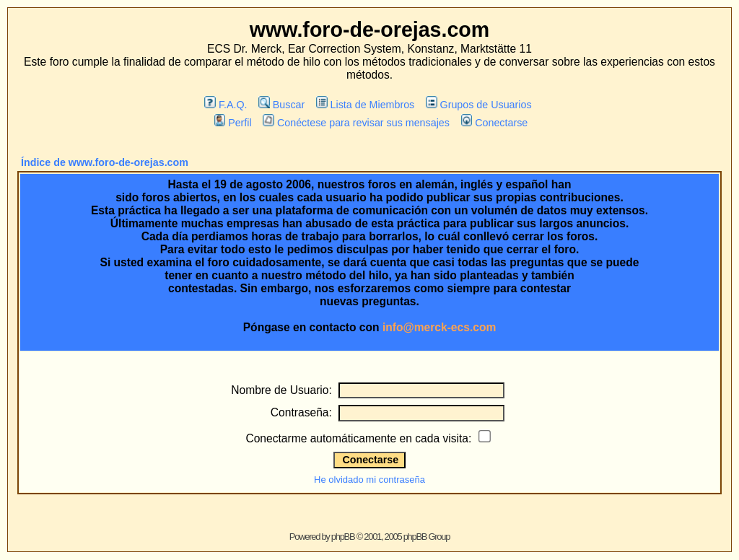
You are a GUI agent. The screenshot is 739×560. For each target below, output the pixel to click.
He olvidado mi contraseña (369, 480)
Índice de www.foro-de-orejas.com (105, 162)
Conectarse (495, 123)
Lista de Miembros (365, 105)
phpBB (343, 537)
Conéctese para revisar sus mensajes (356, 123)
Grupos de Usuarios (479, 105)
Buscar (281, 105)
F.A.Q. (226, 105)
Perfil (233, 123)
